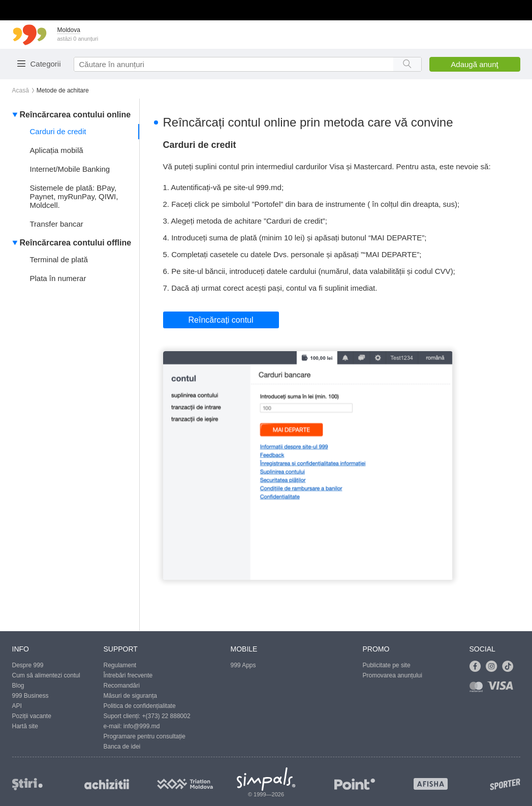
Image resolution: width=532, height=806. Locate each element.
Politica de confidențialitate (140, 706)
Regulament (120, 665)
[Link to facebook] (478, 667)
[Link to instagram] (494, 667)
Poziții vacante (32, 716)
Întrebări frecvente (128, 675)
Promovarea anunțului (393, 675)
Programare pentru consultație (145, 736)
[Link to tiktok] (510, 667)
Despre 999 (28, 665)
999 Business (30, 696)
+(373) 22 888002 (166, 716)
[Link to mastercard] (478, 689)
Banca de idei (122, 747)
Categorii (46, 64)
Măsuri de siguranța (130, 696)
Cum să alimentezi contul (46, 675)
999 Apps (243, 665)
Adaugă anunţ (474, 64)
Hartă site (25, 726)
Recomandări (122, 686)
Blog (18, 686)
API (17, 706)
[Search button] (407, 64)
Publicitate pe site (387, 665)
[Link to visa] (503, 689)
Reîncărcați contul (221, 320)
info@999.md (142, 726)
